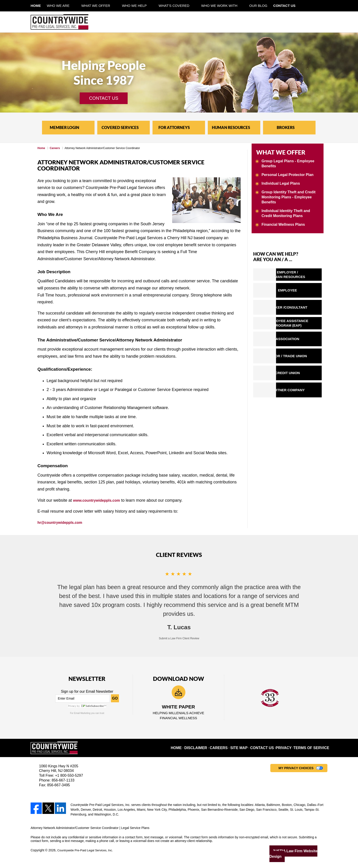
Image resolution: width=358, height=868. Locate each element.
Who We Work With (231, 6)
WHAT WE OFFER (275, 152)
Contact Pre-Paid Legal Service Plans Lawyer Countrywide (293, 22)
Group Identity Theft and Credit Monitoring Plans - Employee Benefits (287, 195)
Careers (230, 749)
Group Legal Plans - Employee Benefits (286, 162)
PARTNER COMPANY (299, 389)
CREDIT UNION (299, 373)
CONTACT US (104, 98)
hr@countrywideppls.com (63, 522)
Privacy (290, 749)
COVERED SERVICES (120, 127)
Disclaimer (209, 749)
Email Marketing (82, 713)
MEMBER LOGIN (64, 127)
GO (115, 698)
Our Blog (270, 6)
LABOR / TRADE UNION (299, 355)
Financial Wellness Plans (282, 222)
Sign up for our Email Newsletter (87, 691)
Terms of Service (315, 749)
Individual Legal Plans (280, 181)
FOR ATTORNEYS (174, 127)
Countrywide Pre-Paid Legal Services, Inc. (87, 851)
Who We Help (146, 6)
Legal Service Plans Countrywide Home (59, 22)
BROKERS (286, 127)
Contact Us (302, 6)
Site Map (249, 749)
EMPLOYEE (299, 289)
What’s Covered (186, 6)
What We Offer (108, 6)
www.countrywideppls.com (99, 500)
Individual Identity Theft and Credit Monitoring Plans (290, 211)
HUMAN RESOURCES (231, 127)
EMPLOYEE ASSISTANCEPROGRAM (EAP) (299, 322)
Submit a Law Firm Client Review (179, 638)
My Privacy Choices (296, 769)
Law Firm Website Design (303, 852)
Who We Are (70, 6)
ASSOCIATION (299, 339)
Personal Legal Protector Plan (286, 173)
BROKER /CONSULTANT (299, 306)
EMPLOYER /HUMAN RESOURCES (299, 272)
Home (42, 6)
